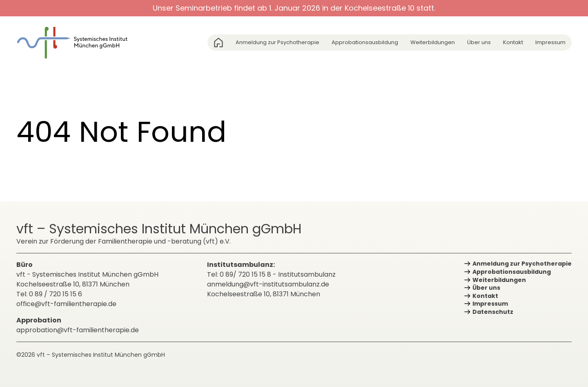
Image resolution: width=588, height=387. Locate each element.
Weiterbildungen (433, 42)
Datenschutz (493, 312)
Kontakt (513, 42)
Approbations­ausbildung (365, 42)
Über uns (479, 42)
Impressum (550, 42)
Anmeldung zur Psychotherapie (277, 42)
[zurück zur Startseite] (78, 43)
